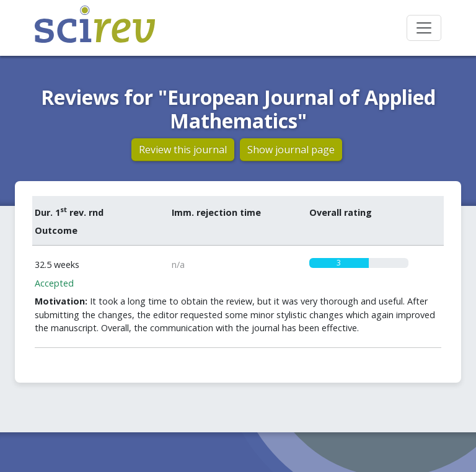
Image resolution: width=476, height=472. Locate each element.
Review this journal (183, 149)
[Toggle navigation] (424, 28)
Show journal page (291, 149)
